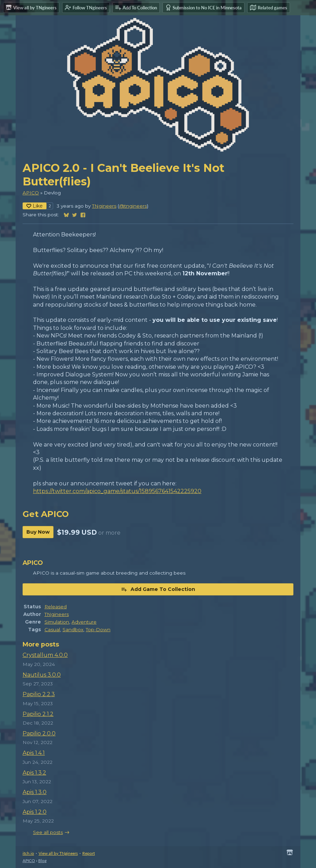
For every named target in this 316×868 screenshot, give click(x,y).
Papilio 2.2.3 (39, 694)
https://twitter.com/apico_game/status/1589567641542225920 (117, 491)
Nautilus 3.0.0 (42, 675)
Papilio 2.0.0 (39, 733)
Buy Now (38, 532)
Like (35, 206)
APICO (31, 193)
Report (89, 853)
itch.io (28, 853)
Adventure (84, 622)
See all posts (48, 832)
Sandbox (73, 629)
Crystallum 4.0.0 (45, 655)
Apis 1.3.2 (34, 773)
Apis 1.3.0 (35, 792)
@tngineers (133, 206)
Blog (42, 861)
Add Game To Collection (158, 589)
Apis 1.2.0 (35, 812)
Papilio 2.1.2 (38, 714)
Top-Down (98, 629)
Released (56, 607)
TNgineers (104, 206)
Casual (52, 629)
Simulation (57, 622)
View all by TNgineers (58, 853)
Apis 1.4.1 (34, 753)
